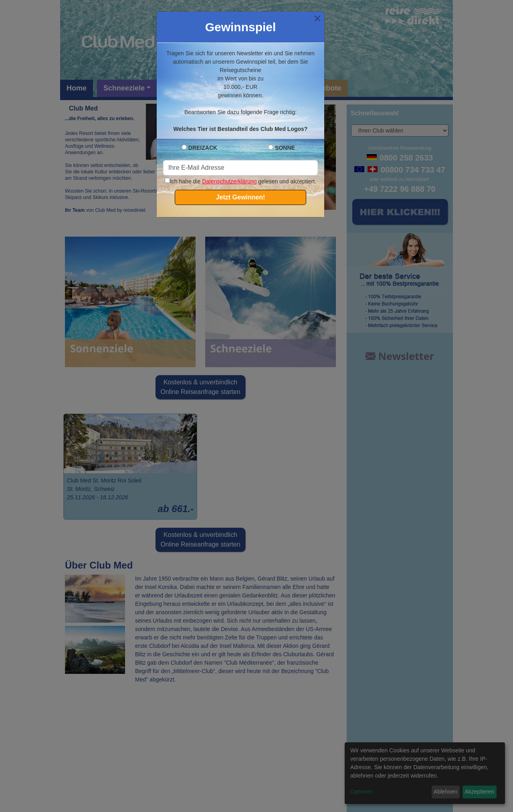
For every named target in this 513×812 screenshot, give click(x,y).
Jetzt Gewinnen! (241, 197)
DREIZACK (203, 148)
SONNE (285, 148)
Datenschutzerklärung (229, 181)
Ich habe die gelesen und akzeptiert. (240, 181)
